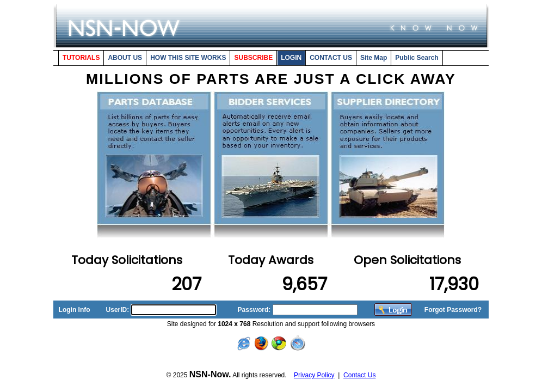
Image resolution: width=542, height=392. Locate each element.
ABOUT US (125, 58)
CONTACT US (331, 58)
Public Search (417, 58)
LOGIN (291, 58)
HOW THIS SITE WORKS (188, 58)
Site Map (374, 58)
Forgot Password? (453, 310)
